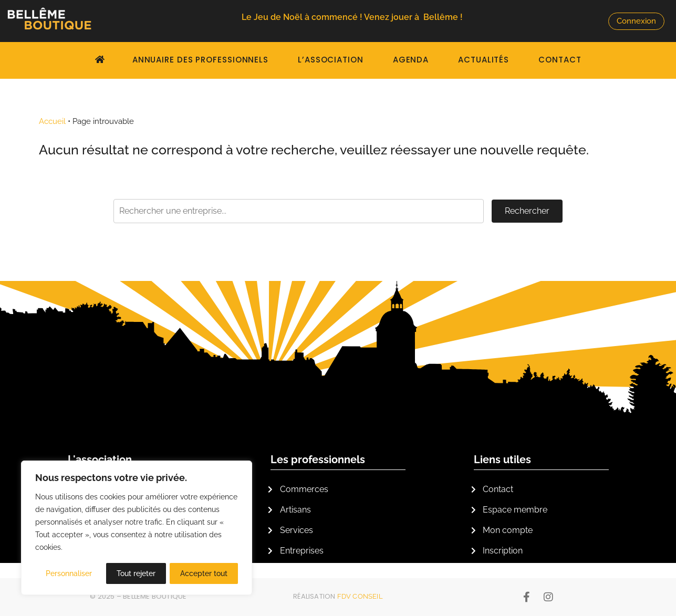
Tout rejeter (136, 573)
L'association (100, 460)
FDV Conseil (360, 596)
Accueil (52, 121)
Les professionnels (318, 460)
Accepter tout (204, 573)
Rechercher (527, 211)
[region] (137, 528)
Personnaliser (69, 573)
